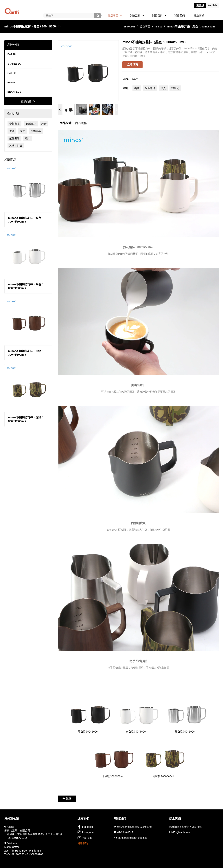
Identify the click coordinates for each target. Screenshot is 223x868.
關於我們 (159, 16)
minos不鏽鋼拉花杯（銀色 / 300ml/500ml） (25, 220)
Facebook (85, 827)
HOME (130, 27)
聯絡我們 (180, 16)
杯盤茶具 (36, 131)
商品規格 (81, 123)
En (212, 5)
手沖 (12, 131)
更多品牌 (28, 101)
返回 (67, 799)
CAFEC (12, 73)
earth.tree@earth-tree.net (132, 838)
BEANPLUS (14, 92)
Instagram (85, 832)
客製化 (175, 88)
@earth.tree (183, 832)
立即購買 (132, 65)
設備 (44, 124)
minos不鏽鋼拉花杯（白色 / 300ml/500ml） (25, 286)
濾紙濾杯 (31, 124)
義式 (23, 131)
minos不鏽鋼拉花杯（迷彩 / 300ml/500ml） (25, 419)
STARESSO (14, 64)
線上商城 (199, 16)
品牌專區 (145, 27)
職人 (28, 138)
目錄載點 (83, 843)
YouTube (85, 838)
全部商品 (14, 124)
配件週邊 (14, 138)
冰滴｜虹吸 (16, 146)
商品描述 (66, 123)
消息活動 (137, 16)
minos (159, 27)
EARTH (12, 54)
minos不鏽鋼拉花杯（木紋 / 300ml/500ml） (25, 353)
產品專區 (115, 16)
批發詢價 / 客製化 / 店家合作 (185, 827)
